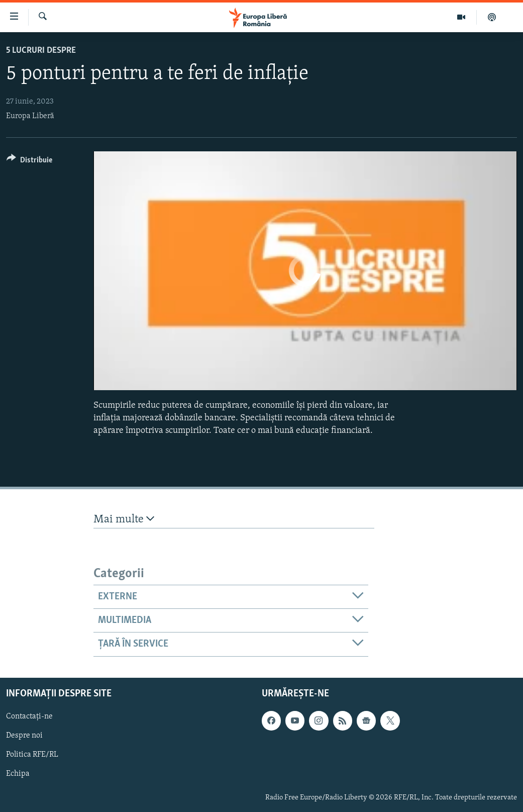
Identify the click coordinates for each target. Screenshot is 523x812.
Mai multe (124, 519)
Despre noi (24, 736)
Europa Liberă (30, 116)
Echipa (18, 774)
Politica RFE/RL (32, 755)
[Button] (29, 162)
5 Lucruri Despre (41, 51)
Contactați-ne (29, 716)
